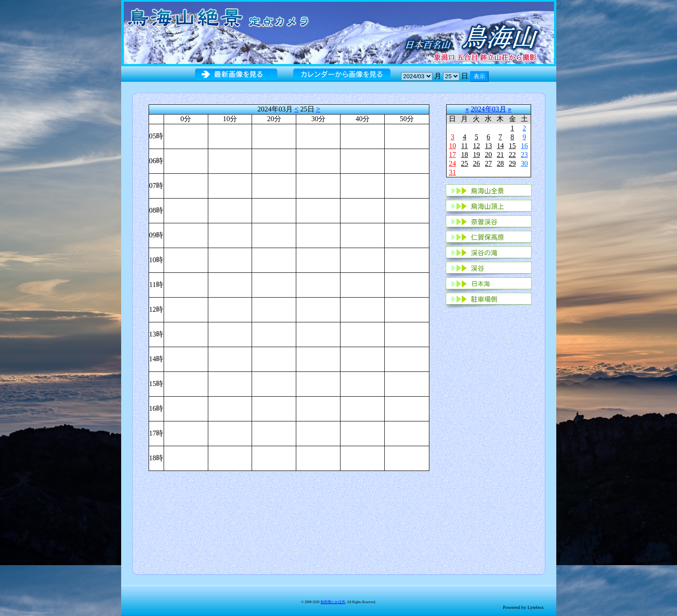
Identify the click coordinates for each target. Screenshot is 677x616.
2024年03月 (489, 109)
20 (488, 155)
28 (500, 163)
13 (488, 146)
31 (452, 172)
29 (513, 163)
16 (524, 146)
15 (513, 146)
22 (513, 155)
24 (452, 163)
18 (464, 155)
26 (476, 163)
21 (500, 155)
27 (488, 163)
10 (452, 146)
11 (465, 146)
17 (452, 155)
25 (464, 163)
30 (524, 163)
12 (476, 146)
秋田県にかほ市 (333, 602)
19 (476, 155)
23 (524, 155)
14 (500, 146)
